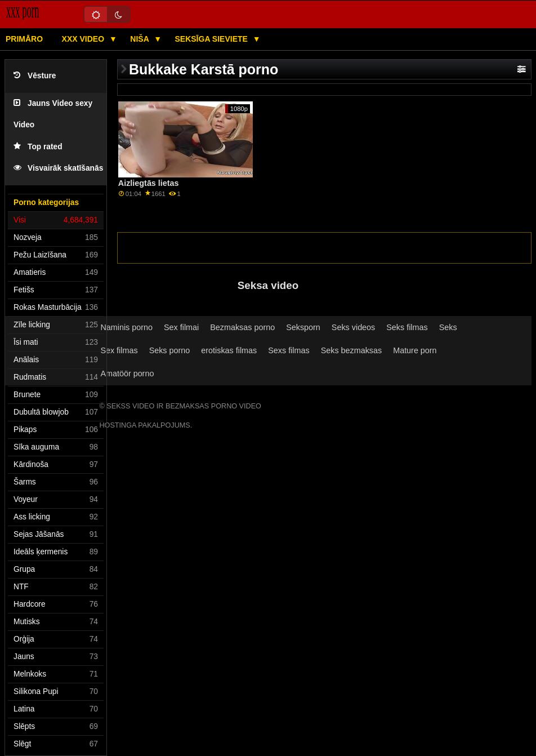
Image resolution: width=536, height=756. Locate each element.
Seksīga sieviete (212, 39)
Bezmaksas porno (242, 327)
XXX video (84, 39)
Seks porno (170, 350)
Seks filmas (407, 327)
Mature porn (415, 350)
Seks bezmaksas (352, 350)
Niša (140, 39)
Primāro (24, 39)
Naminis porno (126, 327)
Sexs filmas (289, 350)
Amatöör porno (127, 373)
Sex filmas (119, 350)
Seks (448, 327)
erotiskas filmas (229, 350)
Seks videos (353, 327)
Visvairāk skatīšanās (58, 168)
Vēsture (35, 76)
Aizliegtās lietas (149, 183)
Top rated (38, 147)
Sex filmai (181, 327)
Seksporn (303, 327)
